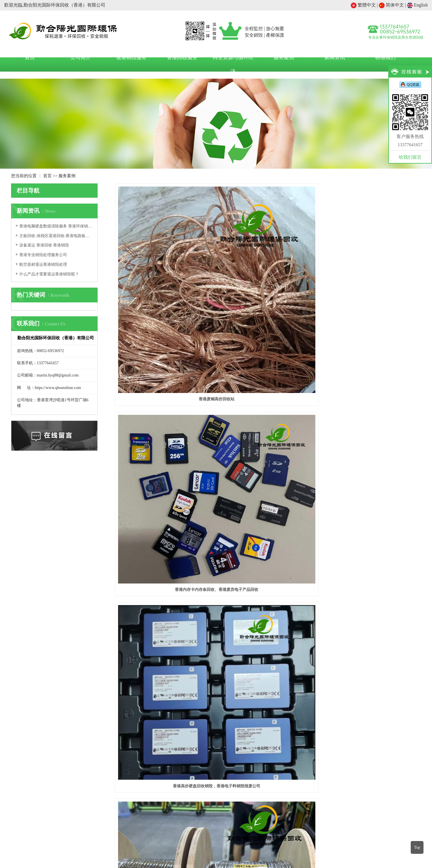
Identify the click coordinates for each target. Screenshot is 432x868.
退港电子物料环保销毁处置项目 (373, 526)
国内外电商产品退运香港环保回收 (307, 767)
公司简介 (81, 57)
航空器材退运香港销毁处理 (43, 264)
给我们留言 (410, 157)
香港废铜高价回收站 (163, 286)
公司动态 (227, 747)
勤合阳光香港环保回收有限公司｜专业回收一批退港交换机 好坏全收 (373, 667)
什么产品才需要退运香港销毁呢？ (49, 274)
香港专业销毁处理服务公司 (43, 255)
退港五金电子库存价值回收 (373, 376)
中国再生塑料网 (158, 841)
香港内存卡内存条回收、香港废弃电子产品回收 (268, 286)
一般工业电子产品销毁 (331, 834)
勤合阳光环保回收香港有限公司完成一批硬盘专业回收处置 (268, 667)
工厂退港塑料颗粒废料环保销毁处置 (163, 526)
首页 (30, 57)
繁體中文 (363, 5)
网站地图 (248, 848)
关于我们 (172, 732)
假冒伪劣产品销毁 (184, 834)
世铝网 (181, 841)
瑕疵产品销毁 (154, 834)
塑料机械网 (200, 841)
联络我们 (385, 57)
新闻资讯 (335, 57)
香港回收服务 (182, 57)
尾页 (410, 691)
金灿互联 (287, 848)
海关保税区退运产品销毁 (287, 834)
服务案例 (284, 57)
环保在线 (278, 841)
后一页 (392, 691)
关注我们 (387, 732)
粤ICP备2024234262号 (216, 855)
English (417, 5)
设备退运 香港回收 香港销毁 (44, 245)
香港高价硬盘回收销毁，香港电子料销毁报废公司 (373, 286)
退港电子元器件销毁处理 (268, 376)
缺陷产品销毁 (250, 834)
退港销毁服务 (131, 57)
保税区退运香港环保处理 (298, 747)
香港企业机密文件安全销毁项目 (268, 526)
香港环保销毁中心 (251, 841)
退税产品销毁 (96, 834)
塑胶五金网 (223, 841)
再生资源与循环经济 (233, 64)
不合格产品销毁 (125, 834)
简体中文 (391, 5)
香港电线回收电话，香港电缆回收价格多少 (163, 376)
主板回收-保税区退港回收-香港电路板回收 (56, 236)
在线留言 (172, 767)
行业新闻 (227, 757)
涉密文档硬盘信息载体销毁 (378, 834)
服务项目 (282, 732)
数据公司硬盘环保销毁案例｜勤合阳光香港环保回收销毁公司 (163, 667)
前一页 (323, 691)
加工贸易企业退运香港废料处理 (305, 757)
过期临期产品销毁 (65, 834)
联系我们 (172, 757)
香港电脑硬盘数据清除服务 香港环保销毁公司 (56, 226)
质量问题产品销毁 (219, 834)
